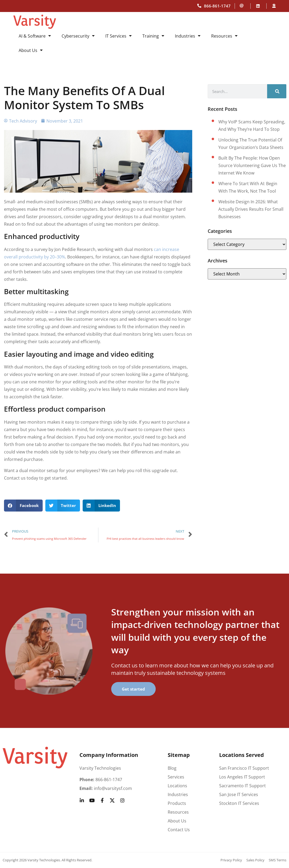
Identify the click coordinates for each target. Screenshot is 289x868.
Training (153, 36)
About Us (31, 50)
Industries (188, 36)
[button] (23, 506)
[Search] (277, 91)
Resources (224, 36)
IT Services (119, 36)
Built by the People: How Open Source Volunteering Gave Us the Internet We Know (252, 165)
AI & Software (35, 36)
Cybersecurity (78, 36)
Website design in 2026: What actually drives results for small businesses (251, 209)
